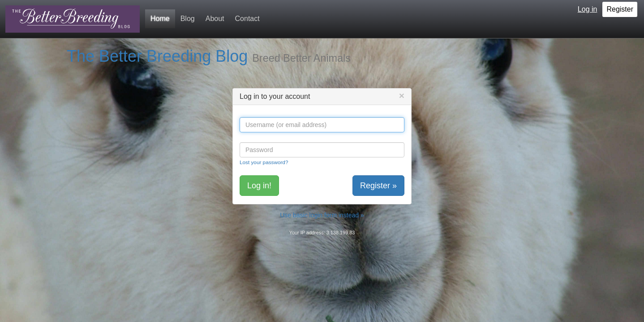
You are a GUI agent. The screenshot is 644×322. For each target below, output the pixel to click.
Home (160, 19)
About (215, 19)
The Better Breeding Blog (157, 56)
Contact (247, 19)
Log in (588, 9)
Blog (188, 19)
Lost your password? (264, 162)
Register (620, 9)
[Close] (402, 95)
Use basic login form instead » (322, 215)
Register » (378, 186)
